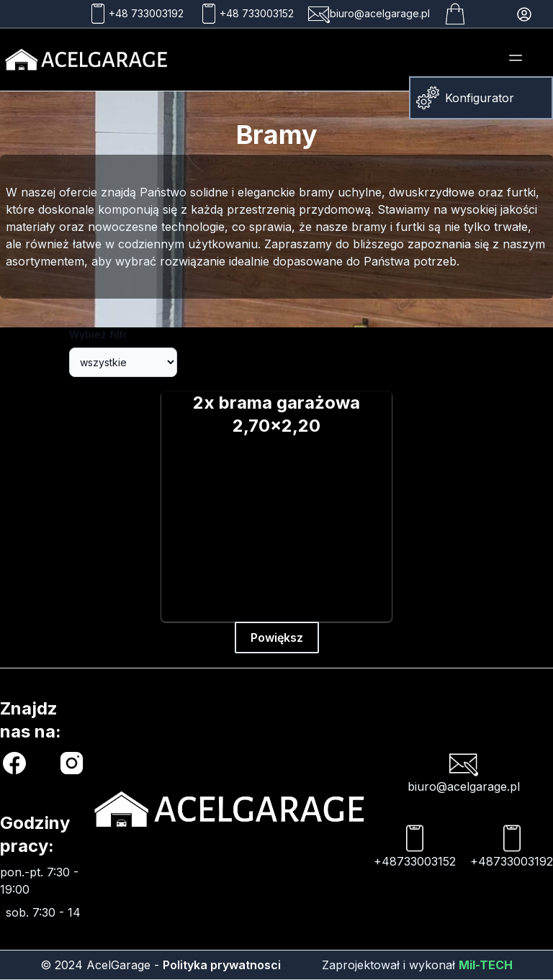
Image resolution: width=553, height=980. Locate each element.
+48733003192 (512, 846)
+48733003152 (415, 846)
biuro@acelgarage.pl (464, 771)
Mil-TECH (486, 965)
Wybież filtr (98, 334)
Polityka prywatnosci (222, 965)
